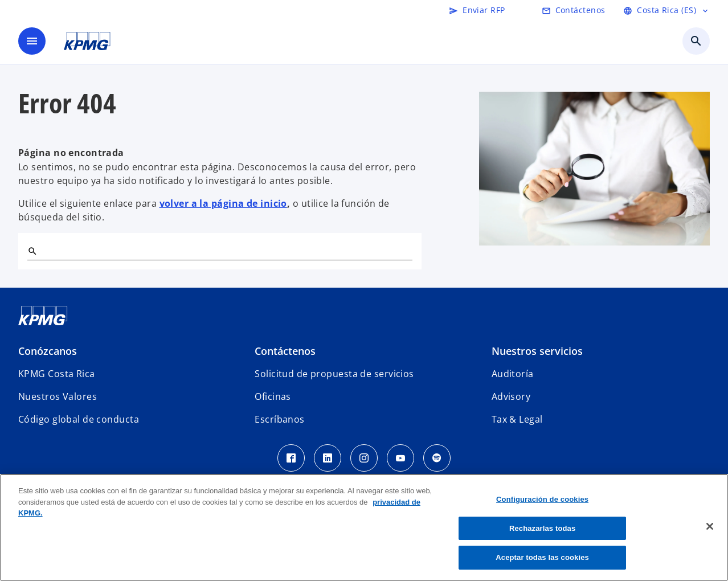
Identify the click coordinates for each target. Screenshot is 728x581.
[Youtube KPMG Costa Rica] (400, 458)
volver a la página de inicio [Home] (223, 203)
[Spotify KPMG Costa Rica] (437, 458)
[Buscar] (32, 251)
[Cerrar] (710, 526)
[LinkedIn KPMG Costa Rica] (328, 458)
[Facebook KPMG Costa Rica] (291, 458)
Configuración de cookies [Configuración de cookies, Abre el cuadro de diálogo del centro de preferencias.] (542, 499)
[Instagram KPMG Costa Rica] (364, 458)
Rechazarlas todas (542, 528)
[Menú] (32, 41)
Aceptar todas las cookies (542, 557)
